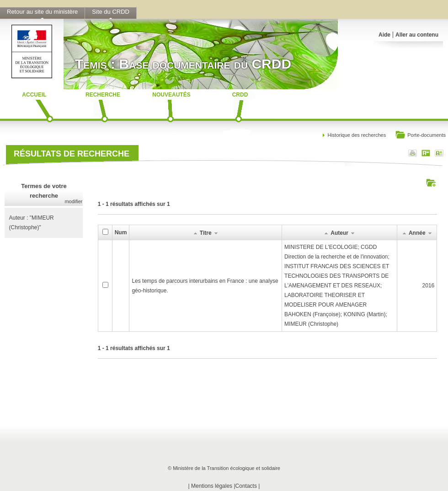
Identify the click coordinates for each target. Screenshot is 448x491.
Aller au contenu (417, 35)
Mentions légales (212, 486)
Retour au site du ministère (42, 12)
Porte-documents (420, 136)
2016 (429, 286)
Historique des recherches (357, 135)
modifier (73, 201)
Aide (384, 35)
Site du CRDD (111, 12)
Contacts (246, 486)
